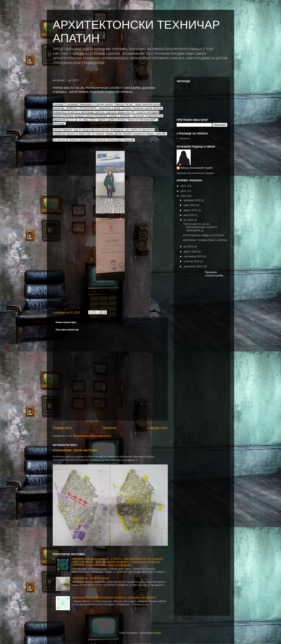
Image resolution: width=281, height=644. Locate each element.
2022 (184, 191)
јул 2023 (189, 246)
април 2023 (191, 210)
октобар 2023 (192, 261)
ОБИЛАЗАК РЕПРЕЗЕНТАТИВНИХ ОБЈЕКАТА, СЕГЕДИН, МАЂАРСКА (114, 598)
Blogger (157, 633)
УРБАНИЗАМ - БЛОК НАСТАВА (75, 450)
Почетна (109, 428)
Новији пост (62, 428)
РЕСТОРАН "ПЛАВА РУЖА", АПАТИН (205, 240)
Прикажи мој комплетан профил (196, 173)
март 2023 (190, 205)
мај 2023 (189, 215)
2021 (184, 186)
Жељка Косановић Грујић (197, 168)
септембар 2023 (193, 256)
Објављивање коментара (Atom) (92, 436)
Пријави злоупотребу (214, 274)
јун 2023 (189, 220)
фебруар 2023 (192, 200)
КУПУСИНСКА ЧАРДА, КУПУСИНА (203, 235)
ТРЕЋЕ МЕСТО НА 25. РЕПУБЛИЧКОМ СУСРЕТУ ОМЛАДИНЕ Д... (200, 227)
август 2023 (191, 252)
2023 (184, 196)
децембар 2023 (193, 266)
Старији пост (157, 428)
